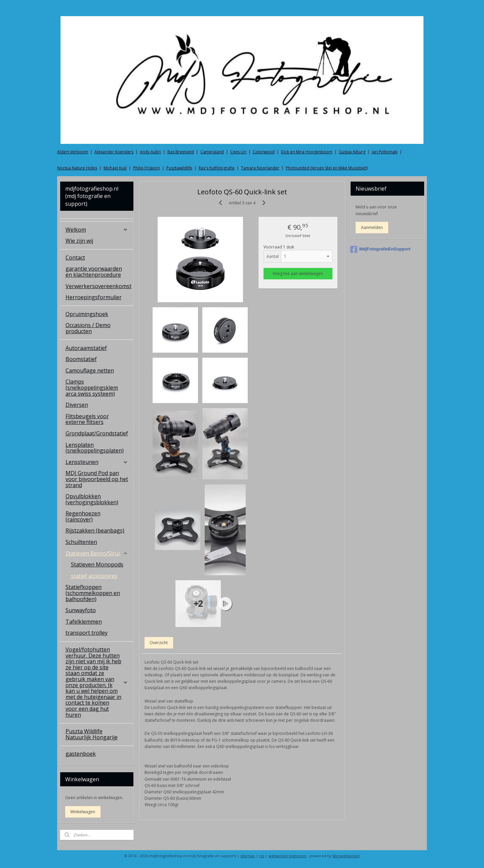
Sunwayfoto (81, 610)
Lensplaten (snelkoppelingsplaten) (95, 448)
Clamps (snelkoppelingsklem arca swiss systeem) (92, 387)
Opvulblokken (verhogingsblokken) (92, 499)
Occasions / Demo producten (88, 328)
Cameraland (212, 152)
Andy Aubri (150, 152)
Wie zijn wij (79, 241)
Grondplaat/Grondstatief (97, 433)
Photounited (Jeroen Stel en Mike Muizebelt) (327, 168)
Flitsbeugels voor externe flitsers (87, 419)
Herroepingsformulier (94, 297)
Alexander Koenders (114, 152)
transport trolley (87, 633)
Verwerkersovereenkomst (98, 286)
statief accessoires (94, 576)
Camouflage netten (90, 370)
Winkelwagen (83, 812)
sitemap (248, 856)
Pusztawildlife (179, 168)
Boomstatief (81, 359)
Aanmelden (372, 227)
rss (262, 856)
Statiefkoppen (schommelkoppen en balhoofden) (93, 593)
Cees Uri (238, 152)
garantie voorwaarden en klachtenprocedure (94, 272)
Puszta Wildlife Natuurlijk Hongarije (92, 734)
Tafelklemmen (84, 622)
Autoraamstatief (86, 348)
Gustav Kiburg (352, 152)
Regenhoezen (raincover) (83, 516)
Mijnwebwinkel (346, 856)
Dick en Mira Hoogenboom (307, 152)
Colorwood (264, 152)
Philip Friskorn (147, 168)
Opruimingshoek (87, 314)
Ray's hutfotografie (217, 168)
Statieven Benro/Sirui (97, 553)
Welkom (97, 230)
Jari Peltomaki (385, 152)
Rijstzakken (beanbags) (95, 530)
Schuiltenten (81, 542)
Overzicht (159, 643)
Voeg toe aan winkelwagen (298, 273)
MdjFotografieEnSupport (380, 249)
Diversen (77, 405)
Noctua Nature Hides (77, 168)
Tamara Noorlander (260, 168)
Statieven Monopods (97, 564)
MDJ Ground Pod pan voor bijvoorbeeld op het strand (97, 479)
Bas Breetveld (181, 152)
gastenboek (81, 754)
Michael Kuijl (115, 168)
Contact (75, 258)
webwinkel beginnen (287, 856)
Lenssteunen (97, 462)
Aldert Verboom (73, 152)
